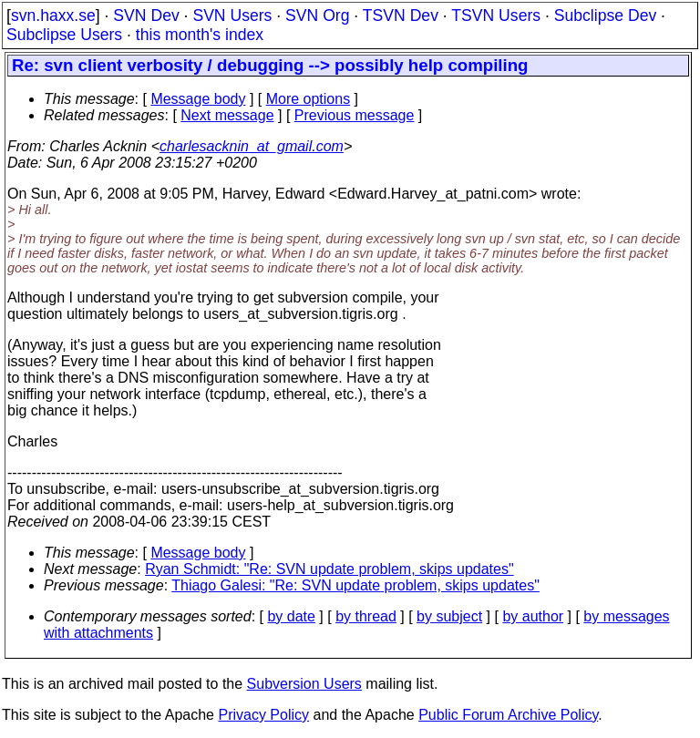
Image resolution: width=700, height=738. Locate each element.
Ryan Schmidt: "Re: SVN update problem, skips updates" (329, 569)
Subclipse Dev (605, 15)
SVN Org (317, 15)
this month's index (200, 35)
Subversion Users (304, 684)
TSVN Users (496, 15)
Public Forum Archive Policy (508, 715)
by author (533, 616)
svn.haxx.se (53, 15)
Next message (227, 115)
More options (309, 99)
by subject (449, 616)
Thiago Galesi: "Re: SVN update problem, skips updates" (355, 585)
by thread (366, 616)
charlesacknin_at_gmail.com (252, 146)
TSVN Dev (401, 15)
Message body (198, 99)
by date (291, 616)
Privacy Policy (263, 715)
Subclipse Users (64, 35)
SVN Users (232, 15)
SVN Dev (146, 15)
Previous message (355, 115)
